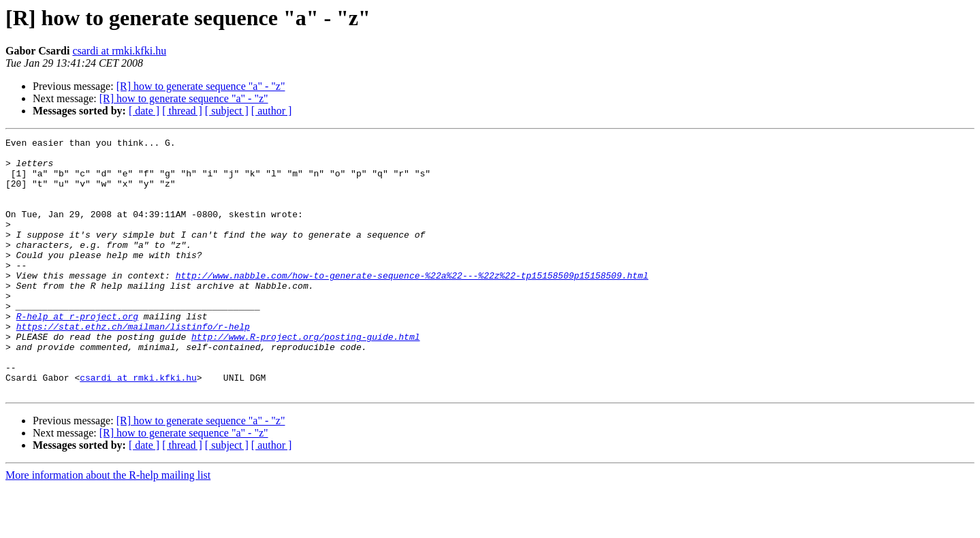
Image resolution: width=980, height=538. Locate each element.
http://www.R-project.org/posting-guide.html (305, 377)
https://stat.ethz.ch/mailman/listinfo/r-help (133, 365)
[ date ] (144, 111)
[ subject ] (227, 111)
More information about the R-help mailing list (108, 526)
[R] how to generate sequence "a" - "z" (201, 86)
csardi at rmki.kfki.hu (119, 51)
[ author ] (272, 111)
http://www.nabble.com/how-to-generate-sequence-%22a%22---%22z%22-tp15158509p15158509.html (412, 304)
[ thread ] (182, 111)
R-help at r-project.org (77, 353)
